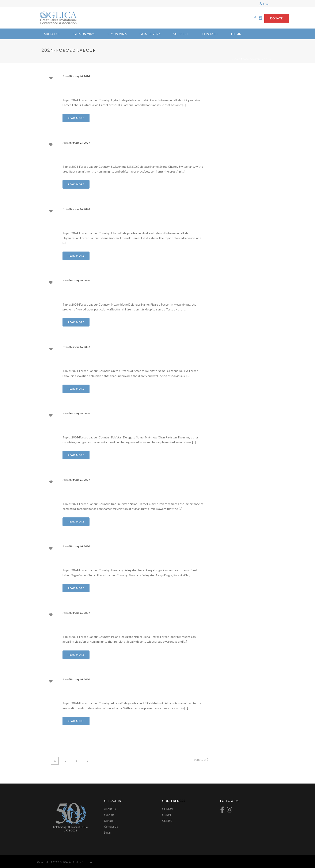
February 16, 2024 (80, 76)
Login (264, 4)
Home (236, 59)
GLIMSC (167, 821)
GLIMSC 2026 (150, 34)
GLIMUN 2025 (84, 34)
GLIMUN (167, 809)
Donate (109, 821)
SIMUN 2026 (117, 34)
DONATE (276, 18)
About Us (52, 34)
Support (181, 34)
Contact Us (111, 827)
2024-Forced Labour (257, 59)
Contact (210, 34)
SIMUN (166, 815)
